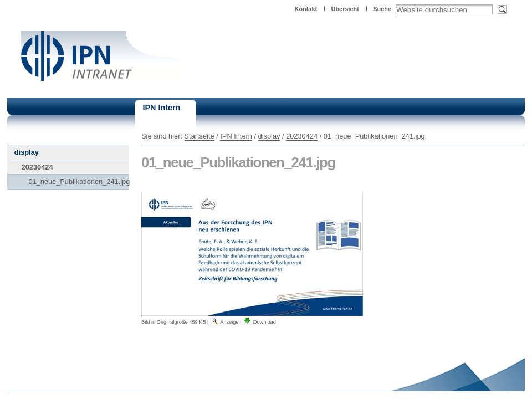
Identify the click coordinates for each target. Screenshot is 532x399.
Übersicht (345, 9)
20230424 (302, 136)
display (269, 136)
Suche (382, 9)
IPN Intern (236, 136)
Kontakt (306, 9)
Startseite (199, 136)
